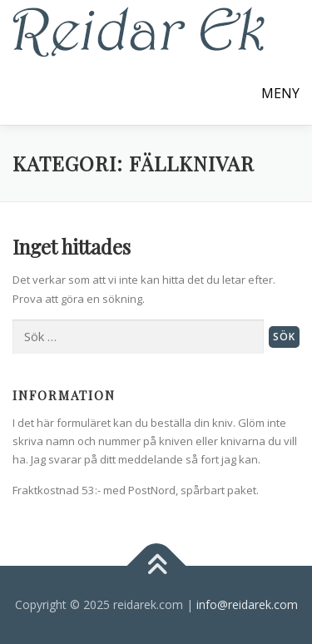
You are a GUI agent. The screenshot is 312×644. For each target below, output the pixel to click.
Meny (280, 93)
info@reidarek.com (247, 604)
